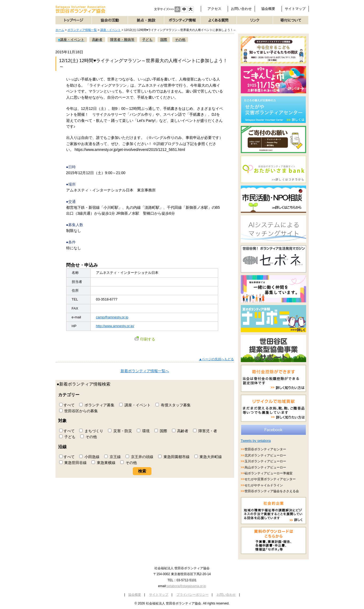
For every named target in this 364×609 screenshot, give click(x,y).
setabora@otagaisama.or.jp (186, 586)
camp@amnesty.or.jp (112, 317)
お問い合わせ (241, 9)
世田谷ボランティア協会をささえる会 (272, 491)
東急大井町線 (208, 457)
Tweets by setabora (256, 441)
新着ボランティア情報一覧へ (145, 371)
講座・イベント (111, 30)
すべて (67, 405)
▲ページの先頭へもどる (217, 359)
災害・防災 (120, 431)
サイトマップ (295, 9)
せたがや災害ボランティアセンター (270, 479)
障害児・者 (205, 431)
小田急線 (89, 457)
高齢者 (180, 431)
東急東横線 (103, 463)
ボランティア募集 (97, 405)
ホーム (60, 30)
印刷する (145, 339)
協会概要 (268, 9)
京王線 (113, 457)
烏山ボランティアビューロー (265, 467)
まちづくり (91, 431)
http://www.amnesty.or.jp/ (115, 326)
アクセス (214, 9)
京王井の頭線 (139, 457)
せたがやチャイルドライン (264, 485)
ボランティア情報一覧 (82, 30)
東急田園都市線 (174, 457)
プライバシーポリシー (193, 595)
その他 (89, 437)
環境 (143, 431)
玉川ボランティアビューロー (265, 461)
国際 (161, 431)
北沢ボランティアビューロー (265, 455)
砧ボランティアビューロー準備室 (269, 473)
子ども (67, 437)
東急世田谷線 (73, 463)
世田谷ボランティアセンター (265, 449)
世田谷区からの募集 (79, 411)
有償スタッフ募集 (173, 405)
